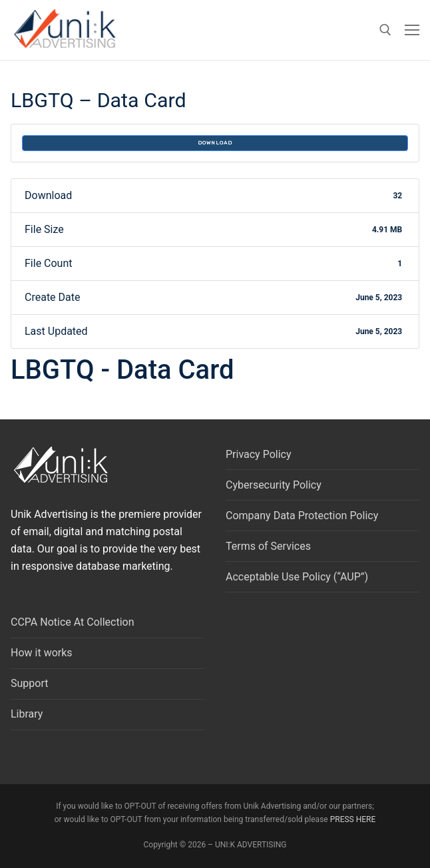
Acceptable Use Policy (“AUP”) (297, 577)
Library (27, 714)
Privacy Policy (259, 454)
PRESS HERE (353, 819)
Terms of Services (268, 546)
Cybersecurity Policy (274, 485)
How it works (42, 653)
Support (29, 683)
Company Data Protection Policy (302, 516)
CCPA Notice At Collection (73, 622)
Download (215, 143)
